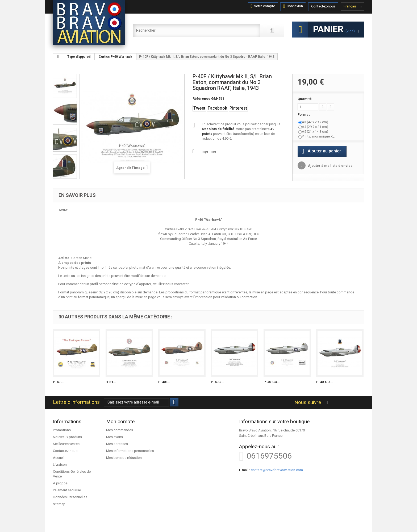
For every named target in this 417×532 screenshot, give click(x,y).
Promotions (62, 430)
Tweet (199, 108)
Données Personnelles (70, 497)
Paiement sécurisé (67, 490)
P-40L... (59, 382)
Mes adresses (117, 444)
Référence (201, 99)
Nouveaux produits (67, 437)
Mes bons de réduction (124, 458)
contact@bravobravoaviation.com (277, 470)
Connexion (293, 6)
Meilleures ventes (66, 444)
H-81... (111, 382)
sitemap (59, 504)
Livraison (60, 465)
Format (304, 115)
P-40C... (217, 382)
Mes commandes (120, 430)
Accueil (59, 458)
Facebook (217, 108)
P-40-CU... (272, 382)
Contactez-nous (323, 6)
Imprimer (208, 151)
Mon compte (120, 421)
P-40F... (164, 382)
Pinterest (238, 108)
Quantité (305, 99)
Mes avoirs (114, 437)
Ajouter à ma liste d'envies (330, 166)
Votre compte (263, 6)
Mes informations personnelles (130, 451)
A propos (60, 483)
